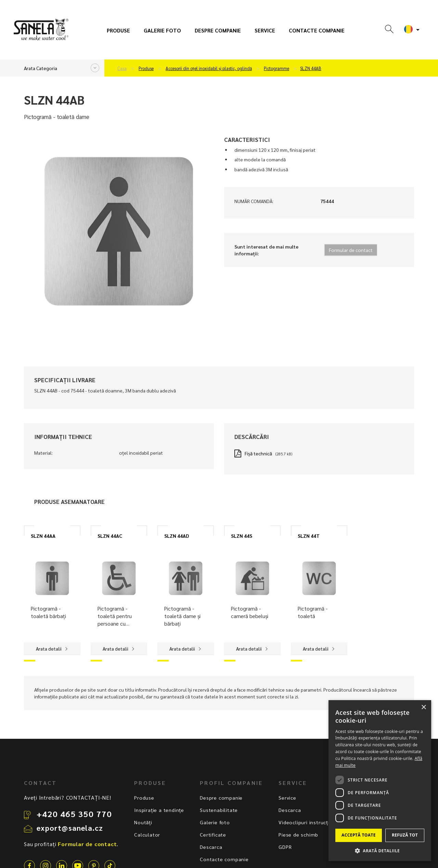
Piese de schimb (298, 834)
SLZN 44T (309, 536)
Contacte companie (317, 30)
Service (265, 30)
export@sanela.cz (70, 828)
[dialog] (380, 781)
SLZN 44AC (110, 536)
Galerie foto (162, 30)
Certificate (213, 834)
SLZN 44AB (311, 68)
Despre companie (218, 30)
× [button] (423, 707)
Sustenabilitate (219, 810)
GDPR (285, 847)
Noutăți (143, 822)
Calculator (147, 834)
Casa (122, 68)
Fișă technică (258, 453)
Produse (118, 30)
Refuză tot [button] (405, 835)
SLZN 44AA (43, 536)
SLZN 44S (242, 536)
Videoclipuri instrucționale (311, 822)
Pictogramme (276, 68)
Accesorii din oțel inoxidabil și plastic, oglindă (209, 68)
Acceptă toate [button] (359, 835)
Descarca (211, 847)
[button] (380, 850)
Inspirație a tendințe (159, 810)
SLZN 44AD (177, 536)
